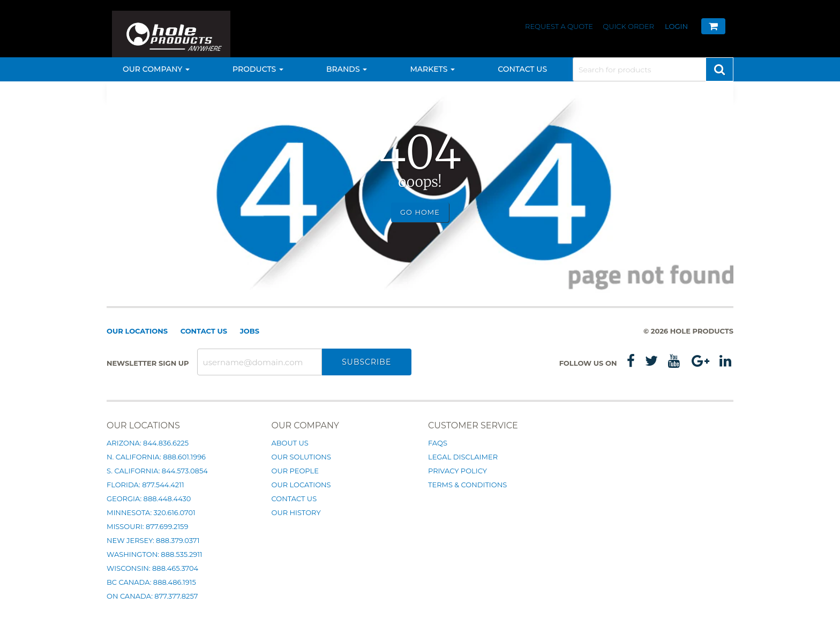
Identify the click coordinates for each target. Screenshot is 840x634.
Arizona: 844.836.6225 (148, 443)
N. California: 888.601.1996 (156, 457)
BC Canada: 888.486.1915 (151, 582)
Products (258, 69)
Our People (295, 471)
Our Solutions (301, 457)
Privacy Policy (457, 471)
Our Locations (137, 331)
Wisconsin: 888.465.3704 (152, 568)
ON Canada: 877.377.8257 (152, 596)
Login (676, 26)
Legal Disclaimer (463, 457)
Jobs (250, 331)
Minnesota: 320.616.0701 (151, 512)
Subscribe (366, 362)
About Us (290, 443)
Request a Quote (560, 26)
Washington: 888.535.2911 (155, 554)
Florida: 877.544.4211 (145, 485)
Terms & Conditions (467, 485)
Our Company (156, 69)
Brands (347, 69)
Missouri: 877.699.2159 (147, 526)
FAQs (438, 443)
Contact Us (522, 69)
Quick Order (628, 26)
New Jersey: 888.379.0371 (153, 540)
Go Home (420, 212)
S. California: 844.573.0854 (157, 471)
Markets (432, 69)
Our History (296, 512)
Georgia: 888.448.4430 (149, 499)
